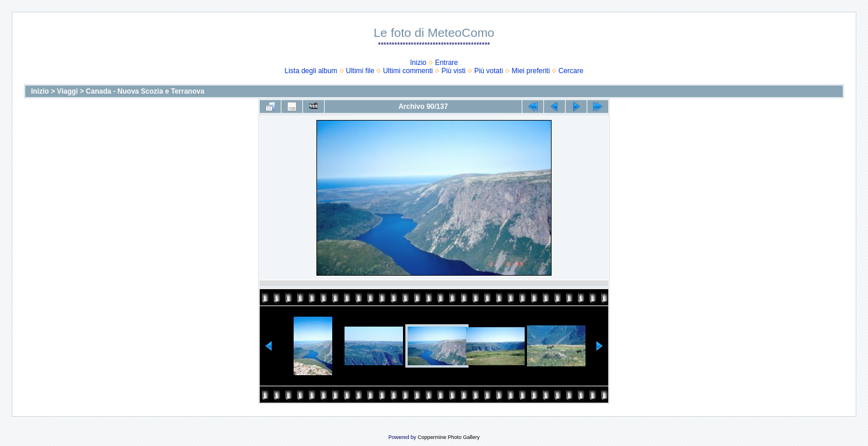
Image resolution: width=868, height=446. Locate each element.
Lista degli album (311, 71)
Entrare (447, 63)
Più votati (489, 71)
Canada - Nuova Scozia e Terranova (145, 91)
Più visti (454, 71)
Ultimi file (360, 71)
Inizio (418, 63)
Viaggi (67, 91)
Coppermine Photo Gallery (449, 437)
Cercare (571, 71)
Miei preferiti (531, 71)
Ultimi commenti (408, 71)
